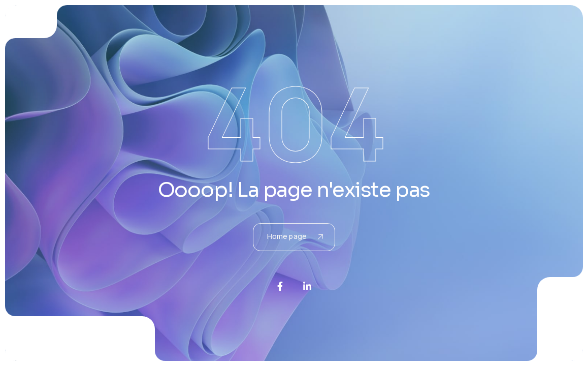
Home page (295, 236)
